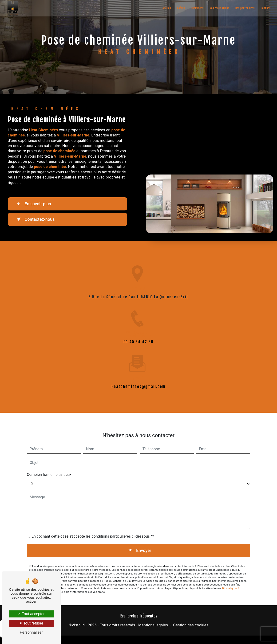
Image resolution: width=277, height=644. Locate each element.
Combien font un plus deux (49, 469)
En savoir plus (34, 204)
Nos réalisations (219, 8)
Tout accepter (31, 614)
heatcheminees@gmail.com (138, 381)
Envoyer (144, 545)
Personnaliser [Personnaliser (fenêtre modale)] (31, 632)
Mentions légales (153, 626)
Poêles (180, 8)
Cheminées (197, 8)
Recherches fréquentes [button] (138, 616)
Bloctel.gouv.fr (231, 583)
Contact (265, 8)
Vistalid (78, 626)
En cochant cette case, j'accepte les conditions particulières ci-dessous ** (93, 531)
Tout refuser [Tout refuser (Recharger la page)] (31, 623)
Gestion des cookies (191, 626)
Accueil (166, 8)
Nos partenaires (245, 8)
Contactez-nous (36, 219)
